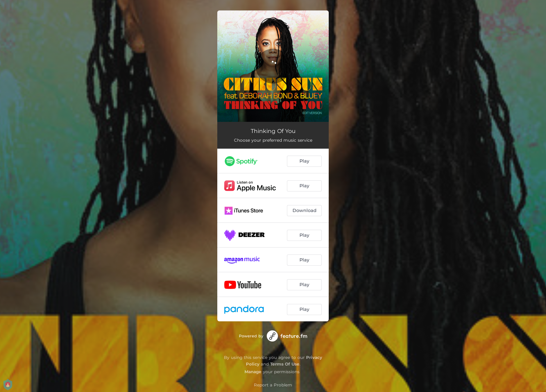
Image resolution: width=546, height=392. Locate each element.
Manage (253, 372)
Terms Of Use (285, 364)
